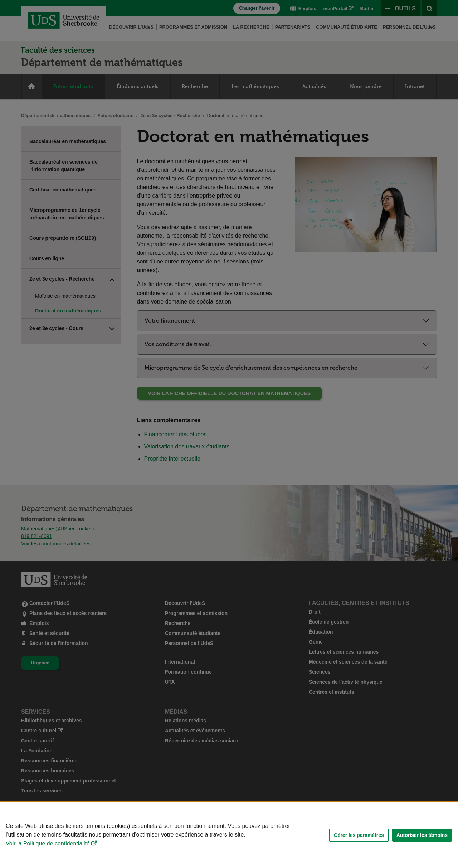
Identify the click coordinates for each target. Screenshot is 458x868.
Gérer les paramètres (359, 835)
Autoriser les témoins (422, 835)
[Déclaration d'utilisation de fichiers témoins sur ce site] (229, 835)
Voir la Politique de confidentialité (48, 843)
